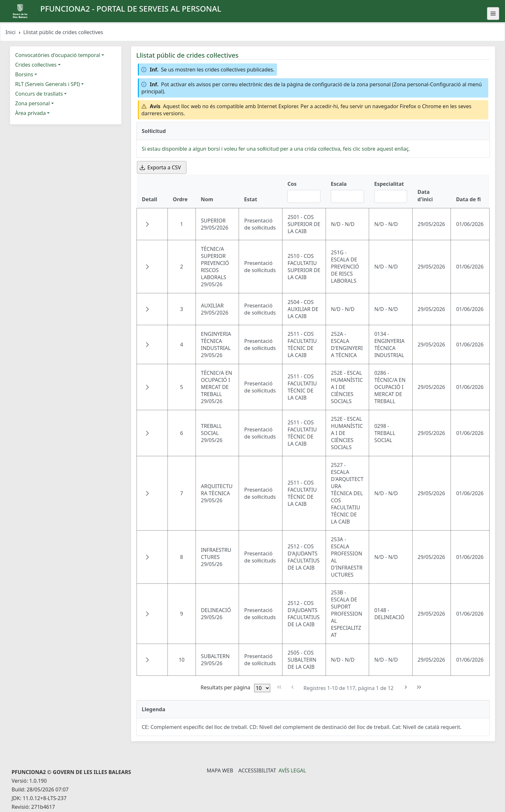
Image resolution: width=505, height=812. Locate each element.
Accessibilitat (257, 770)
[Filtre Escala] (347, 196)
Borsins (24, 74)
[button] (147, 224)
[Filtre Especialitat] (391, 196)
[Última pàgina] (419, 687)
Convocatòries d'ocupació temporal (58, 55)
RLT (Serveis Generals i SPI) (48, 84)
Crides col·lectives (36, 65)
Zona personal (33, 103)
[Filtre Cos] (304, 196)
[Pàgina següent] (406, 687)
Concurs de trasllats (39, 94)
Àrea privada (30, 113)
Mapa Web (220, 770)
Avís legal (292, 770)
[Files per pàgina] (262, 688)
